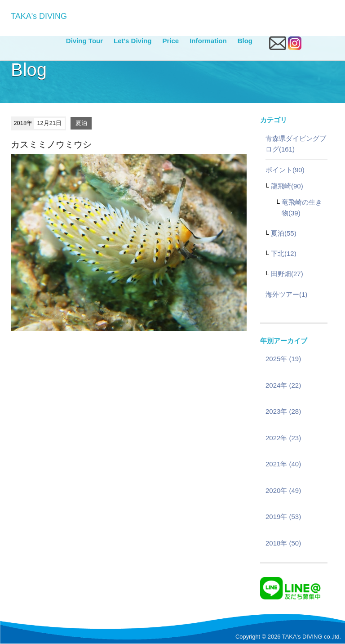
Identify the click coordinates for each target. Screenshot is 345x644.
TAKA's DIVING (39, 16)
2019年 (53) (283, 517)
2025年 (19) (283, 359)
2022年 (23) (283, 438)
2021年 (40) (283, 464)
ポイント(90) (285, 170)
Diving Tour (84, 41)
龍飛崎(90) (287, 186)
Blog (245, 41)
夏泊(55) (284, 233)
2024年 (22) (283, 385)
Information (208, 41)
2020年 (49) (283, 490)
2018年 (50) (283, 543)
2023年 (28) (283, 411)
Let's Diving (133, 41)
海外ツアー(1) (286, 294)
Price (170, 41)
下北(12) (284, 253)
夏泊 (81, 123)
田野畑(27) (287, 274)
